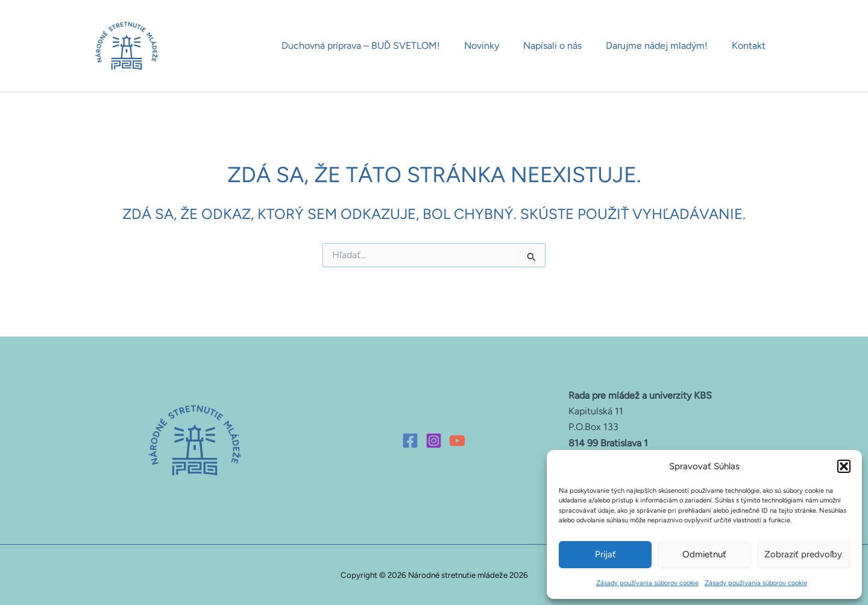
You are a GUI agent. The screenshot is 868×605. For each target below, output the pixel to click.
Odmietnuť (704, 554)
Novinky (498, 46)
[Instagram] (434, 439)
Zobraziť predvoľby (803, 554)
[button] (844, 466)
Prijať (605, 554)
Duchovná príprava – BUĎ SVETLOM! (382, 46)
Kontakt (751, 46)
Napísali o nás (565, 46)
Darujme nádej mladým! (664, 46)
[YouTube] (457, 439)
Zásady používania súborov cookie (647, 583)
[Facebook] (410, 439)
